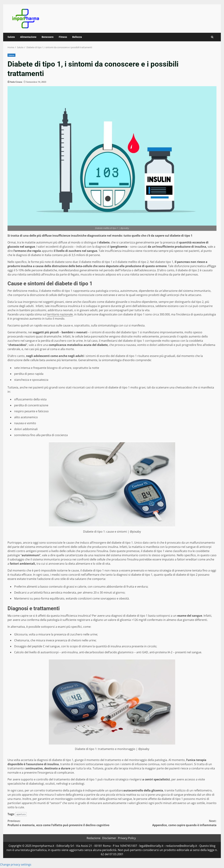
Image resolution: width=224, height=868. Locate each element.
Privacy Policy (127, 838)
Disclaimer (109, 838)
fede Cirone (16, 82)
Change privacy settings (16, 864)
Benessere (48, 37)
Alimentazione (28, 37)
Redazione (94, 838)
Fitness (63, 37)
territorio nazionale (60, 314)
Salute (11, 37)
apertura (21, 814)
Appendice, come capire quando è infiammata (164, 823)
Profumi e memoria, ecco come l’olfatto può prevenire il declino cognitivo (60, 823)
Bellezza (77, 37)
